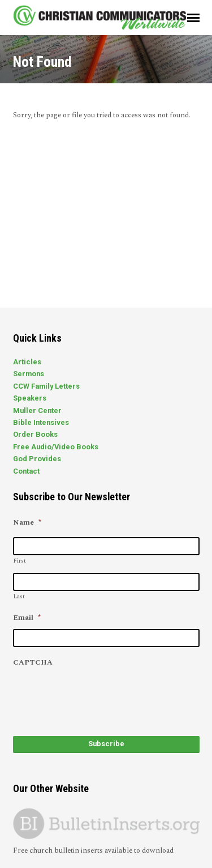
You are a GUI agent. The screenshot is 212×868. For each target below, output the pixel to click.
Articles (27, 362)
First (20, 561)
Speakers (30, 398)
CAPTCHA (33, 663)
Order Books (35, 434)
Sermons (29, 374)
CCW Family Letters (46, 386)
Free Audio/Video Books (56, 447)
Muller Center (37, 410)
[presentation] (99, 696)
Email (27, 618)
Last (19, 597)
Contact (26, 471)
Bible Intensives (41, 422)
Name (27, 523)
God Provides (37, 459)
